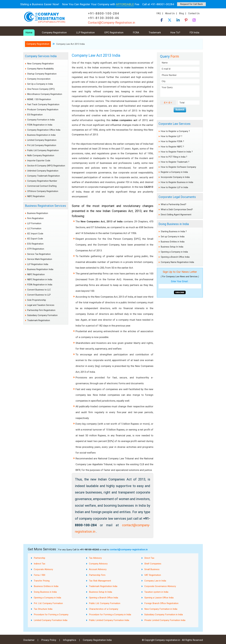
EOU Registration (35, 244)
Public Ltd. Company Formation (105, 603)
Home (29, 32)
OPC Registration (114, 32)
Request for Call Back (191, 4)
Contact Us (194, 13)
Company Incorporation (39, 79)
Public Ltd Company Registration (43, 150)
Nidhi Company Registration (41, 156)
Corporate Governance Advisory (160, 586)
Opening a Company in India (174, 252)
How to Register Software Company (178, 167)
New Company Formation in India (161, 609)
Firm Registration (35, 218)
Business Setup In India (172, 247)
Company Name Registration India (177, 262)
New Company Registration (40, 64)
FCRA (136, 32)
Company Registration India (97, 640)
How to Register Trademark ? (175, 162)
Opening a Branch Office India (175, 257)
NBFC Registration (36, 196)
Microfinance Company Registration (45, 94)
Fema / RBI (39, 575)
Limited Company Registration (42, 140)
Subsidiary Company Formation (42, 315)
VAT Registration (153, 575)
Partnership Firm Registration (41, 310)
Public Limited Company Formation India (109, 620)
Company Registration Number (42, 181)
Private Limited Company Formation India (165, 620)
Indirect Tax (40, 564)
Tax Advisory (95, 558)
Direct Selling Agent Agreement (176, 215)
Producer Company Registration (43, 110)
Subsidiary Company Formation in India (164, 615)
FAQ (159, 13)
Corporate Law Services (174, 124)
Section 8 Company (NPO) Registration (46, 166)
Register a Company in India (174, 172)
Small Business (152, 569)
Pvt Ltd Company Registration (42, 145)
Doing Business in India (174, 224)
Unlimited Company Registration (43, 171)
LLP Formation (34, 223)
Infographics (70, 640)
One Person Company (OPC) (41, 89)
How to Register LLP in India (174, 187)
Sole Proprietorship (37, 300)
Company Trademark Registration (44, 176)
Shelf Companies (153, 564)
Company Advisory (98, 564)
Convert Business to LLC (39, 290)
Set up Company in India (173, 237)
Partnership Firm (97, 575)
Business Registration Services (45, 206)
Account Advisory (98, 569)
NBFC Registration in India (40, 280)
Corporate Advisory (43, 569)
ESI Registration (35, 115)
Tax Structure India (43, 609)
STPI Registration (36, 249)
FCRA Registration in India (40, 125)
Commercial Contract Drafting (42, 186)
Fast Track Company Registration (43, 105)
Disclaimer (29, 640)
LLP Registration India (38, 264)
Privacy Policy (49, 640)
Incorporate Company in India (175, 177)
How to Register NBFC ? (172, 147)
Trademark (155, 32)
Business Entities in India (173, 242)
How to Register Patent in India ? (177, 152)
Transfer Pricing (42, 581)
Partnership (39, 558)
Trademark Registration (39, 320)
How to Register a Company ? (175, 131)
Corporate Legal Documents (177, 197)
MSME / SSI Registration (39, 99)
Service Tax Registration (39, 254)
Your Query (180, 91)
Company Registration (54, 32)
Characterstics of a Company (104, 609)
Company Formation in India (41, 120)
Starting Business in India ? (174, 232)
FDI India (194, 32)
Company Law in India (155, 581)
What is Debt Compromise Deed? (177, 210)
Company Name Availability (40, 69)
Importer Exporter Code (39, 161)
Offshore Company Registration (43, 191)
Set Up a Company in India (40, 84)
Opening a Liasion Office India (159, 598)
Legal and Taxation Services (41, 305)
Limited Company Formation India (51, 620)
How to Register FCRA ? (172, 141)
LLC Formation (34, 229)
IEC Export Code (35, 239)
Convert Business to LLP (39, 295)
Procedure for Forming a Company (51, 615)
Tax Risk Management (100, 581)
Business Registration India (40, 269)
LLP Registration (85, 32)
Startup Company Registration (42, 74)
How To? (175, 32)
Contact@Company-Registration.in (112, 23)
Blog (181, 13)
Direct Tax (149, 558)
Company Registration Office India (44, 130)
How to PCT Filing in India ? (174, 157)
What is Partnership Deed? (174, 204)
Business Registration (38, 213)
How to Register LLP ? (171, 136)
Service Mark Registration (40, 259)
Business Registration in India (41, 135)
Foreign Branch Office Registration (161, 603)
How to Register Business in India (177, 182)
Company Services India (41, 56)
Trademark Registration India (103, 586)
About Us (170, 13)
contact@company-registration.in (129, 549)
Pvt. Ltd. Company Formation (48, 603)
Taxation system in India (156, 592)
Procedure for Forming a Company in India (110, 615)
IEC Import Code (35, 234)
